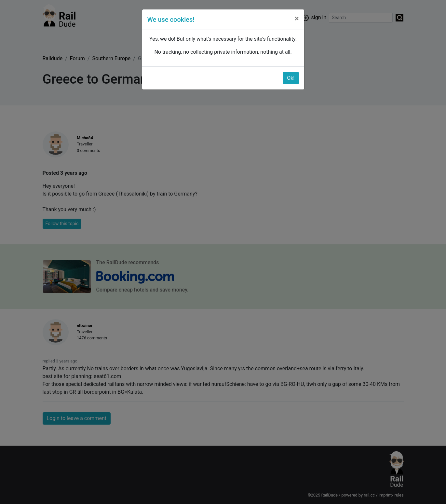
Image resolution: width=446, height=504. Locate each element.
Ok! (291, 78)
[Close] (297, 19)
